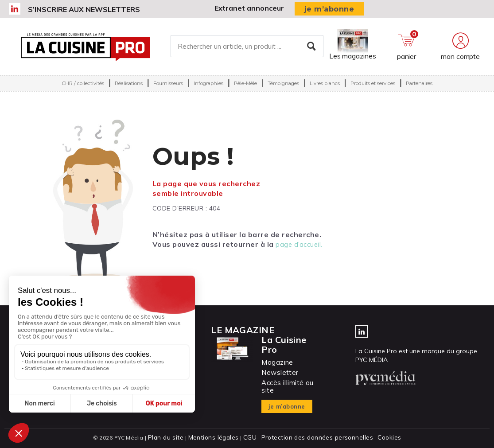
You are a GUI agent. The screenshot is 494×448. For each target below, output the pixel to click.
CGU (251, 437)
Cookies (383, 437)
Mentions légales (216, 437)
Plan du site (171, 437)
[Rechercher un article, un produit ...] (247, 50)
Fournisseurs (168, 90)
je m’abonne (329, 9)
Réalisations (129, 90)
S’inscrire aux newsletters (84, 9)
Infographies (208, 90)
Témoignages (283, 90)
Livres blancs (325, 90)
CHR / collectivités (83, 90)
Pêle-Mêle (245, 90)
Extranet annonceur (249, 8)
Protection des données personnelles (315, 437)
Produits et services (373, 90)
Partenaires (419, 90)
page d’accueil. (300, 244)
